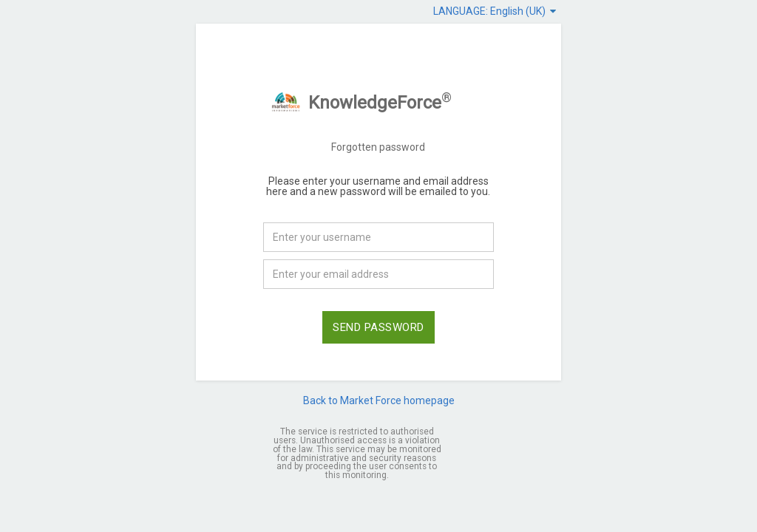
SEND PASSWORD (378, 327)
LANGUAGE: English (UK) (495, 11)
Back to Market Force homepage (379, 400)
